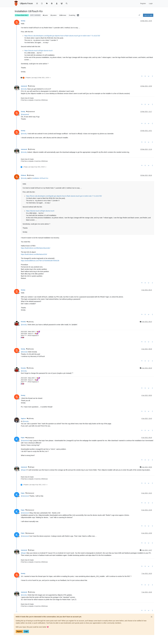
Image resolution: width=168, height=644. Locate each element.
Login (26, 631)
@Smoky (31, 86)
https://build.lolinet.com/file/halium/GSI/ (34, 254)
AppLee (23, 419)
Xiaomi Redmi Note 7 (22, 15)
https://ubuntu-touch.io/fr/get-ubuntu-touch (38, 51)
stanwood (24, 86)
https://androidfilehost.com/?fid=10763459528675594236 (40, 261)
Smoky (23, 21)
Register (19, 631)
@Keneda (30, 349)
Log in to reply (148, 15)
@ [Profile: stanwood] (25, 114)
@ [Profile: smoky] (24, 89)
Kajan (23, 438)
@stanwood (30, 112)
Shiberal (23, 175)
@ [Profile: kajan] (23, 470)
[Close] (152, 617)
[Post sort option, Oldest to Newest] (139, 15)
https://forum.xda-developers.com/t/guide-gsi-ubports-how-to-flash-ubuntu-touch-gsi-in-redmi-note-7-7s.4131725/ (62, 36)
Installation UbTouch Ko (40, 178)
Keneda (23, 322)
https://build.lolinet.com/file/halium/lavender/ (36, 248)
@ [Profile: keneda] (24, 352)
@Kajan (31, 467)
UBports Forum (26, 3)
